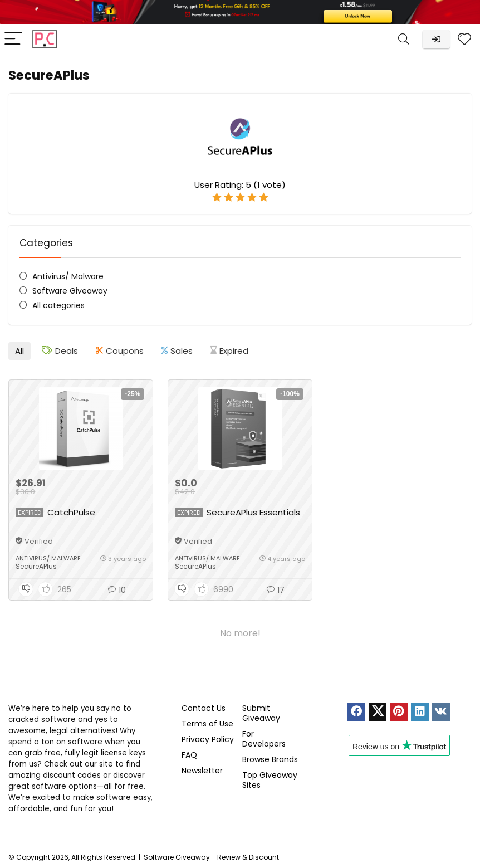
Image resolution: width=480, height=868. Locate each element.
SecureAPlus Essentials (253, 512)
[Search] (404, 39)
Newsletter (202, 771)
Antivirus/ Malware (68, 276)
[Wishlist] (464, 39)
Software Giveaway (70, 291)
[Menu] (13, 39)
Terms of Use (207, 724)
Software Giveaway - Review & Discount (211, 857)
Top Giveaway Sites (270, 780)
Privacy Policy (208, 739)
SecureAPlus (36, 566)
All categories (58, 305)
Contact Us (204, 708)
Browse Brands (270, 759)
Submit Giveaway (261, 713)
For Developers (264, 739)
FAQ (189, 755)
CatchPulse (71, 512)
